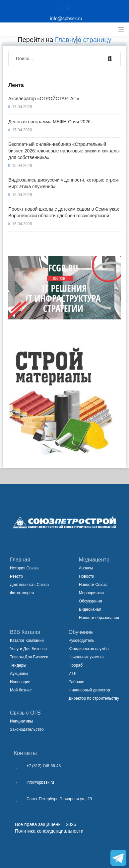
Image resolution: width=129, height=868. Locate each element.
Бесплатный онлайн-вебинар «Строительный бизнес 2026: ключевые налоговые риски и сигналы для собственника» (64, 151)
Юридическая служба (89, 649)
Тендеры (18, 665)
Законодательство (27, 729)
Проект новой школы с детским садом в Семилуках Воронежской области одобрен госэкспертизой (64, 212)
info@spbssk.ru (40, 782)
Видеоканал (90, 609)
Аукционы (19, 674)
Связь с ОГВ (25, 713)
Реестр (16, 576)
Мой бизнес (21, 690)
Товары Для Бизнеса (29, 657)
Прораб (76, 665)
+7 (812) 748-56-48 (44, 766)
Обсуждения (91, 601)
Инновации (20, 682)
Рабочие (76, 682)
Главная (20, 560)
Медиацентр (94, 560)
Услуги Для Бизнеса (28, 649)
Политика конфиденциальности (49, 831)
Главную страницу (83, 40)
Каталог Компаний (27, 641)
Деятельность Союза (29, 585)
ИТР (73, 674)
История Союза (24, 568)
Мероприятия (91, 593)
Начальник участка (86, 657)
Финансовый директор (89, 690)
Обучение (81, 632)
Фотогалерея (22, 593)
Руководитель (81, 641)
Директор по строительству (94, 698)
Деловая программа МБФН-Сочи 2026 (49, 122)
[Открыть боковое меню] (121, 29)
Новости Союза (93, 585)
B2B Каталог (25, 632)
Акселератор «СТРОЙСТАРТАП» (44, 99)
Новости (87, 576)
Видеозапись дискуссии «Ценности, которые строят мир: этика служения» (64, 183)
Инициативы (21, 721)
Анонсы (86, 568)
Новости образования (99, 618)
